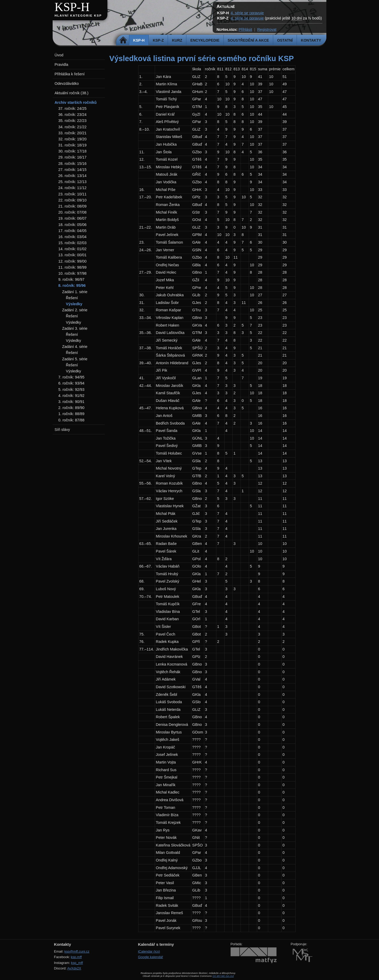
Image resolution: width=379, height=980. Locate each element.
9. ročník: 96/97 (71, 279)
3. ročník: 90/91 (71, 402)
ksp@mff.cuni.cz (77, 951)
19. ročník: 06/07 (73, 218)
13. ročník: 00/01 (73, 255)
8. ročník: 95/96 (72, 285)
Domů (123, 40)
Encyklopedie (205, 40)
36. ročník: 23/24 (73, 115)
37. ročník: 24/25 (73, 109)
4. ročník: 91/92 (71, 396)
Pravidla (61, 65)
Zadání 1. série (75, 292)
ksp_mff (77, 963)
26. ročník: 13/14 (73, 176)
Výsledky (74, 304)
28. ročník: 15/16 (73, 164)
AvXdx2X (74, 968)
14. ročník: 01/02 (73, 249)
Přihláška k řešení (69, 74)
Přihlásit (245, 29)
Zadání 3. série (75, 328)
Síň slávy (62, 430)
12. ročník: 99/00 (73, 261)
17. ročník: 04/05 (73, 231)
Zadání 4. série (75, 347)
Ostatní (285, 40)
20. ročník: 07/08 (73, 212)
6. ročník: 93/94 (71, 383)
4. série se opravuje (247, 13)
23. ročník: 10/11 (73, 194)
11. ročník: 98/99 (73, 267)
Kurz (177, 40)
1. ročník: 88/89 (71, 414)
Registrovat (267, 29)
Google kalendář (150, 957)
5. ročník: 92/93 (71, 390)
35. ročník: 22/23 (73, 121)
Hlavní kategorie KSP (78, 16)
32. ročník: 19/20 (73, 139)
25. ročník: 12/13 (73, 182)
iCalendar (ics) (149, 951)
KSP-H (72, 7)
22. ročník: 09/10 (73, 200)
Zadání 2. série (75, 310)
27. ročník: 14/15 (73, 170)
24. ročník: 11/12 (73, 188)
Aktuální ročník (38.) (71, 93)
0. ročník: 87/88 (71, 420)
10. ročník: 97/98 (73, 273)
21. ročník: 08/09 (73, 206)
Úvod (59, 55)
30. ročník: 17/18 (73, 151)
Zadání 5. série (75, 359)
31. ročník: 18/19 (73, 145)
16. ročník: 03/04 (73, 237)
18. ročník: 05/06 (73, 225)
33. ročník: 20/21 (73, 133)
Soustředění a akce (248, 40)
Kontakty (311, 40)
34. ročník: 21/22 (73, 127)
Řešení (72, 298)
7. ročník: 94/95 (71, 377)
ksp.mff (76, 957)
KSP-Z (158, 40)
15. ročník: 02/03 (73, 243)
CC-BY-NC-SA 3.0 (223, 976)
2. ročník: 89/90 (71, 408)
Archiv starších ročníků (76, 102)
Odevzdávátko (67, 83)
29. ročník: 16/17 (73, 157)
